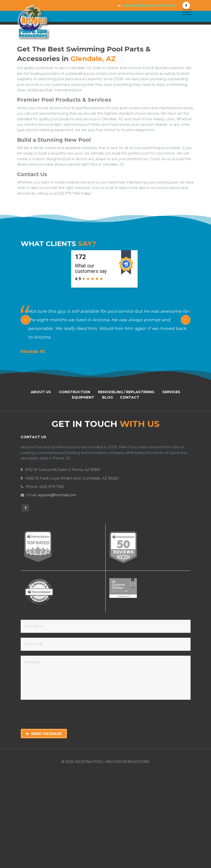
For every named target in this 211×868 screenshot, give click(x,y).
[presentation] (58, 714)
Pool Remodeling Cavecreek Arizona (85, 783)
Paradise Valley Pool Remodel (28, 860)
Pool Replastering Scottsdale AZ (80, 865)
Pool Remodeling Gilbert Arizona (132, 788)
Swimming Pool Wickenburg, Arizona (42, 777)
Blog (108, 397)
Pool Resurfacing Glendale (170, 843)
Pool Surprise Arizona (46, 837)
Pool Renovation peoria (62, 854)
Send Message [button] (44, 734)
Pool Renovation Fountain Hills (173, 849)
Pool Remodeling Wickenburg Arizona (174, 810)
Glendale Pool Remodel (113, 860)
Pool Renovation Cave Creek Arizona (177, 805)
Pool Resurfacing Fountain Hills (119, 849)
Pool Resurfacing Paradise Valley (118, 843)
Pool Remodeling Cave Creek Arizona (162, 821)
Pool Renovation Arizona (25, 810)
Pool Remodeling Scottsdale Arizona (109, 810)
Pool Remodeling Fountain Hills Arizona (68, 788)
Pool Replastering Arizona (187, 860)
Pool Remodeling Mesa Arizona (44, 793)
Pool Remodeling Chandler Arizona (148, 783)
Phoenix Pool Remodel (187, 854)
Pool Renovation (62, 810)
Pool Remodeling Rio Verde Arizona (88, 799)
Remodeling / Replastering (126, 392)
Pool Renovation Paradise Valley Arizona (110, 805)
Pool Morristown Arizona (133, 832)
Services (171, 392)
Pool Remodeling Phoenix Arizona (37, 816)
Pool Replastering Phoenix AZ (134, 865)
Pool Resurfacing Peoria (68, 843)
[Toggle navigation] (187, 13)
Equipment (83, 397)
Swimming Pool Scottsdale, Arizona (162, 777)
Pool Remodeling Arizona (143, 827)
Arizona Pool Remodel (102, 854)
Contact (130, 397)
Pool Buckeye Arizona (53, 832)
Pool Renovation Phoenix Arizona (45, 805)
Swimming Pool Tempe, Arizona (103, 777)
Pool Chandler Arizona (92, 832)
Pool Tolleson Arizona (174, 832)
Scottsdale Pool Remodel (145, 854)
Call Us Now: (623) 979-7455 (149, 5)
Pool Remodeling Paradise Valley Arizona (107, 793)
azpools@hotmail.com (57, 495)
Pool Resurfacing (80, 837)
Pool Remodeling (181, 827)
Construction (74, 392)
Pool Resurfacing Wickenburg (121, 837)
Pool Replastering (149, 860)
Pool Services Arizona (138, 799)
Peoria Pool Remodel (73, 860)
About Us (41, 392)
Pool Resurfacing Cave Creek (66, 849)
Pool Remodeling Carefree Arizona (90, 827)
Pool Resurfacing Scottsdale (173, 837)
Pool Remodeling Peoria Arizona (171, 793)
